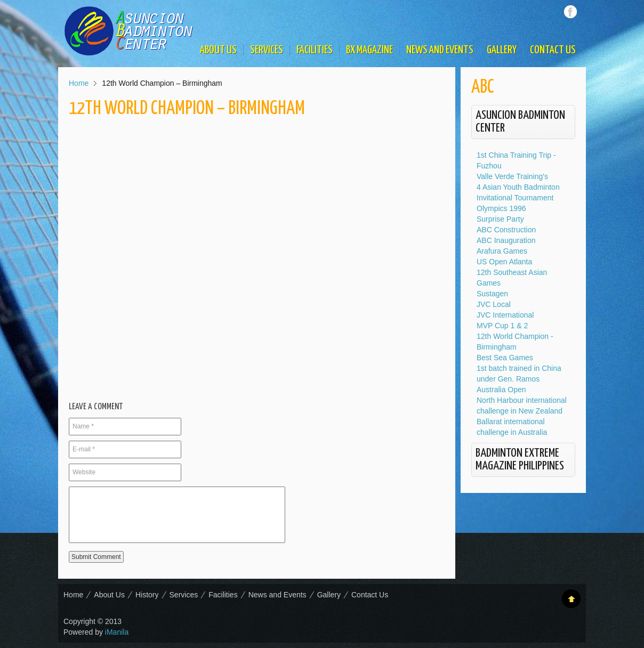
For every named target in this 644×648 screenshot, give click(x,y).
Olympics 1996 (501, 208)
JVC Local (494, 304)
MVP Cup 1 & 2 (502, 326)
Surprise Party (500, 219)
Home (79, 83)
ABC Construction (506, 230)
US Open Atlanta (504, 262)
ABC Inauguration (506, 240)
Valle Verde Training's (512, 176)
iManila (117, 632)
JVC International (505, 315)
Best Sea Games (505, 358)
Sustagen (492, 294)
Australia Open (501, 390)
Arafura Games (502, 251)
